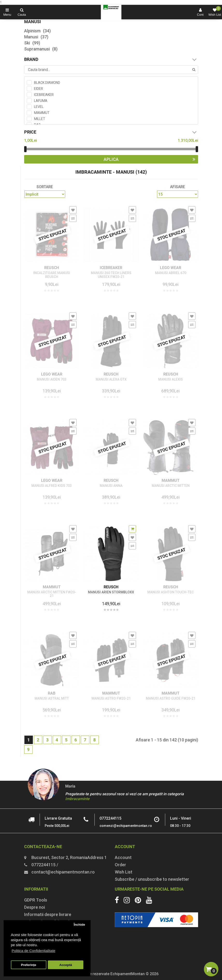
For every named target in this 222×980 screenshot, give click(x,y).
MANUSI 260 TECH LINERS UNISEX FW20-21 (111, 275)
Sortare (45, 187)
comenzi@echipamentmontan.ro (126, 826)
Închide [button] (79, 925)
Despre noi (35, 907)
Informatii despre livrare (48, 914)
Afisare (178, 187)
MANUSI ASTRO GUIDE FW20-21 (171, 699)
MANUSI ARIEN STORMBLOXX (111, 592)
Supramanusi (41, 49)
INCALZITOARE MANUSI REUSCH (52, 275)
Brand (111, 59)
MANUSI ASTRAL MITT (52, 699)
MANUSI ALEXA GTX (111, 380)
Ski (32, 43)
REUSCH (52, 268)
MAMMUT (171, 480)
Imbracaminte (77, 799)
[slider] (25, 149)
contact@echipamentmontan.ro (63, 872)
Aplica (151, 159)
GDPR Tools (36, 900)
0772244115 (110, 818)
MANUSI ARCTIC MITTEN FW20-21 (52, 594)
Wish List (124, 872)
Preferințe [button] (29, 965)
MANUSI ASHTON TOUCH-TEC (171, 592)
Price (111, 132)
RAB (52, 693)
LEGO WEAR (171, 268)
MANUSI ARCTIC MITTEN (171, 486)
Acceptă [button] (66, 965)
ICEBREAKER (111, 268)
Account (123, 857)
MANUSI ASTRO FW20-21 (111, 699)
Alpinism (37, 31)
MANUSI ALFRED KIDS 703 (52, 486)
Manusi (36, 37)
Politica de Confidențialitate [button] (33, 951)
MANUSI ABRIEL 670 (171, 273)
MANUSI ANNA (111, 486)
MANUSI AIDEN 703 (52, 380)
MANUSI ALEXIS (171, 380)
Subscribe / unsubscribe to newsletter (152, 879)
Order (120, 865)
